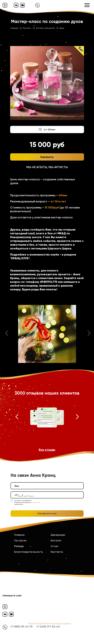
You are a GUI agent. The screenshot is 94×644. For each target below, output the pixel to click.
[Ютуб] (22, 5)
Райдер (19, 546)
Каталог (56, 540)
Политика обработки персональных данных (50, 624)
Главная (19, 535)
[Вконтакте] (16, 5)
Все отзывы (47, 450)
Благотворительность (29, 552)
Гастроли (20, 540)
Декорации (58, 535)
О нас (55, 546)
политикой (36, 502)
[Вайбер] (5, 5)
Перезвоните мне (47, 513)
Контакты (57, 552)
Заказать (47, 157)
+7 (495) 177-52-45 (48, 627)
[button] (17, 417)
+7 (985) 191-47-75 (21, 627)
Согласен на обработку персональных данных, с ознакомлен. (27, 502)
